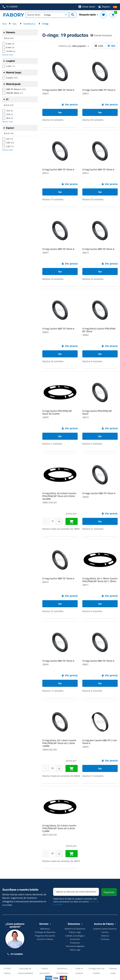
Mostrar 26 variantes (53, 358)
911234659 (10, 3)
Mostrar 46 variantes (93, 116)
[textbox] (34, 11)
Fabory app (75, 946)
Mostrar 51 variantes (93, 525)
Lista (99, 42)
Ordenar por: (72, 43)
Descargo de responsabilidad (25, 967)
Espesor (10, 124)
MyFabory (45, 925)
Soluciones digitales (75, 943)
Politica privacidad (45, 967)
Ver (60, 109)
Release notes (113, 967)
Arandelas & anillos (31, 20)
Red (111, 42)
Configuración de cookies (96, 967)
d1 (7, 96)
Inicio (5, 20)
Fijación (16, 20)
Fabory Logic (75, 929)
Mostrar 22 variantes (53, 608)
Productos (75, 939)
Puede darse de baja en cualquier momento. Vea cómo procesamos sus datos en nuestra (76, 898)
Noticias (105, 932)
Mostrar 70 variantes (53, 196)
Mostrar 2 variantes (52, 440)
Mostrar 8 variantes (92, 358)
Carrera (105, 929)
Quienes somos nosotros (105, 925)
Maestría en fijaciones (75, 925)
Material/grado (13, 81)
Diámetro (11, 29)
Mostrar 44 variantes (53, 116)
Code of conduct (79, 967)
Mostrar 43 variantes (93, 276)
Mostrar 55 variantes (93, 196)
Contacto (105, 936)
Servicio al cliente (45, 936)
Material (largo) (14, 69)
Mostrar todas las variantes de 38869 (61, 772)
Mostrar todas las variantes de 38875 (61, 858)
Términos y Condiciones (62, 967)
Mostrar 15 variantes (53, 687)
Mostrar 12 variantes (93, 772)
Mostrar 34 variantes (53, 276)
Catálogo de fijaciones (45, 929)
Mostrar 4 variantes (92, 440)
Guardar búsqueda (101, 32)
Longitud (10, 58)
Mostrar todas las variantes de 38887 (61, 525)
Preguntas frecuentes (45, 932)
